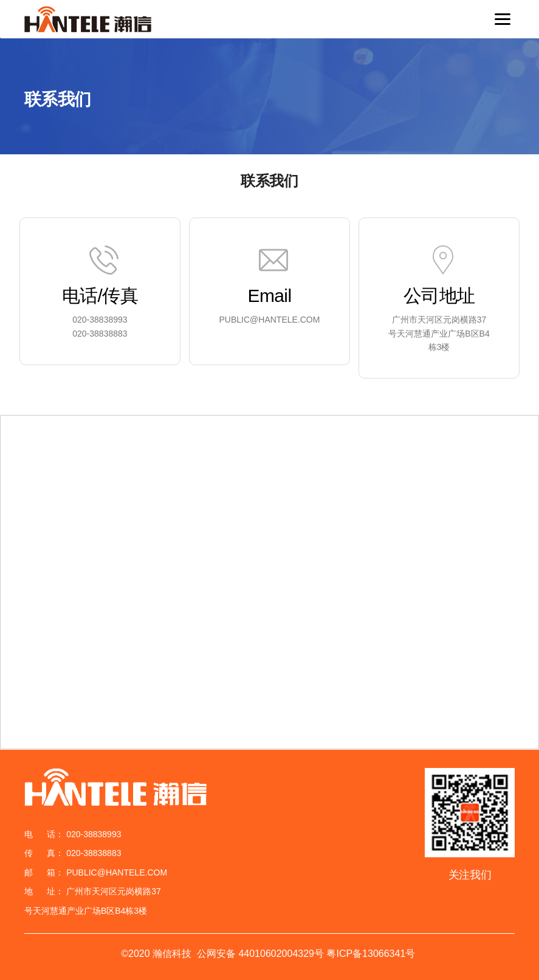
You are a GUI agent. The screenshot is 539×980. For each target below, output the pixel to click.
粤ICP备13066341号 (371, 954)
